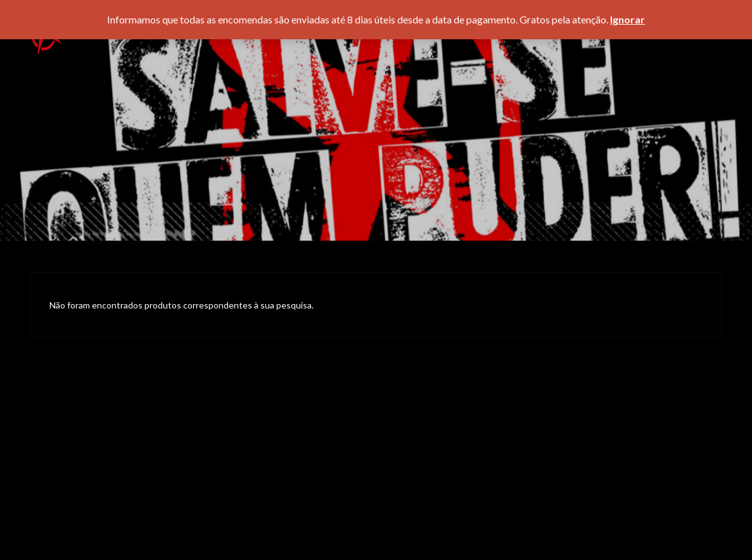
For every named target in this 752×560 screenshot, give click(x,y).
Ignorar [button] (628, 19)
